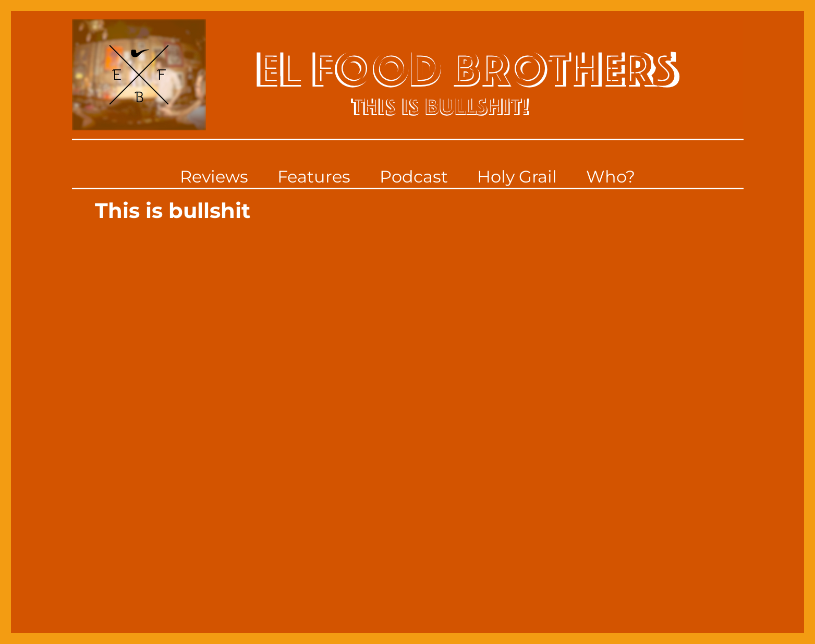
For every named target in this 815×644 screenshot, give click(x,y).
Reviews (214, 177)
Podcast (414, 177)
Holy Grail (517, 177)
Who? (611, 177)
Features (314, 177)
